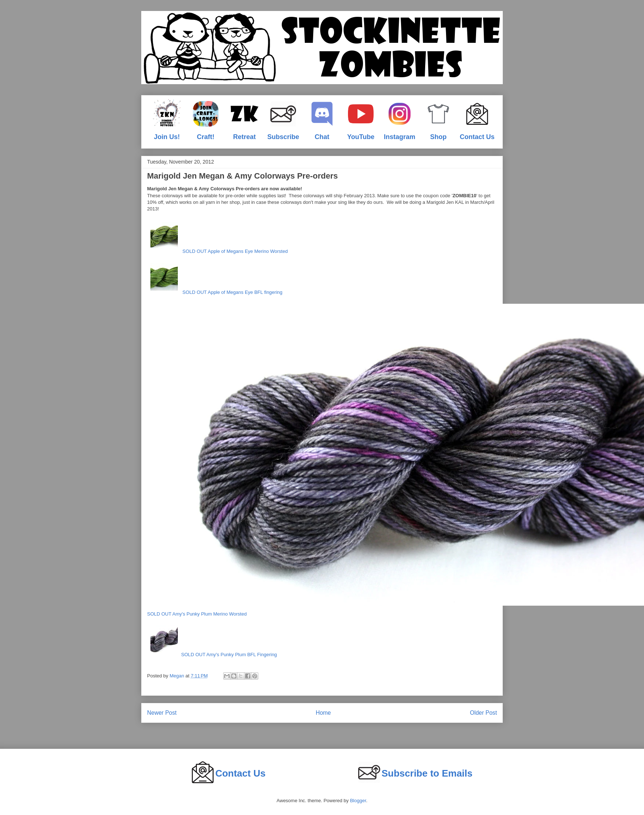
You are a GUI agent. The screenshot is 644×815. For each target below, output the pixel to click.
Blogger (358, 801)
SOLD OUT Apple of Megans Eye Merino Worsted (217, 236)
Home (323, 713)
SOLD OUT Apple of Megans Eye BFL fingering (215, 277)
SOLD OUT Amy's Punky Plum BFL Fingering (212, 640)
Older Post (483, 713)
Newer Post (162, 713)
